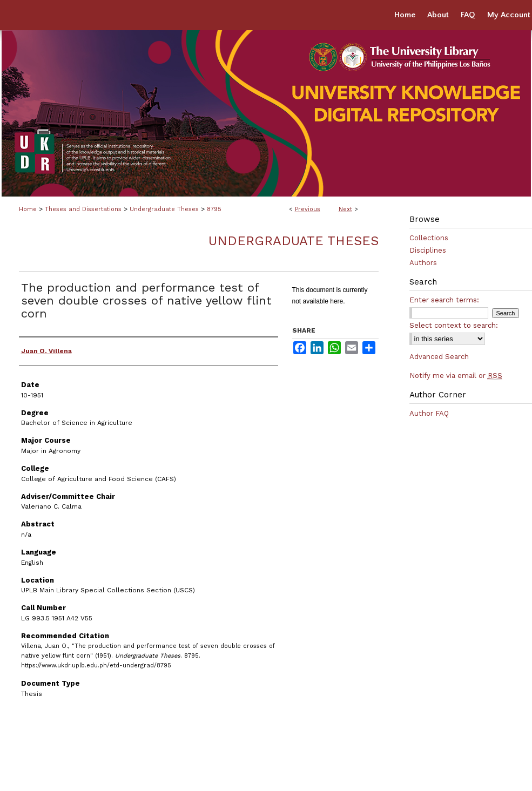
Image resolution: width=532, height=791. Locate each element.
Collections (429, 238)
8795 (214, 209)
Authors (423, 263)
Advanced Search (439, 357)
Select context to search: (454, 325)
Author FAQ (429, 413)
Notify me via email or (456, 376)
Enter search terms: (444, 300)
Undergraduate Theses (164, 209)
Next (345, 209)
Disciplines (428, 250)
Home (28, 209)
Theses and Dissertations (83, 209)
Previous (308, 209)
